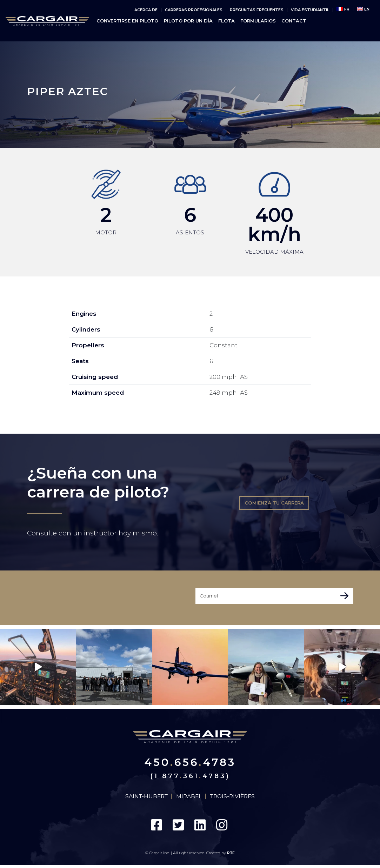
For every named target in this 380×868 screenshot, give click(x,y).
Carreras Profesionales (194, 10)
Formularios (258, 21)
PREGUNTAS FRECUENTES (257, 10)
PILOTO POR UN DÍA (188, 21)
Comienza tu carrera (274, 502)
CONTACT (294, 21)
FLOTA (226, 21)
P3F (231, 856)
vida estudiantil (310, 10)
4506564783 (190, 763)
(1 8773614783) (190, 777)
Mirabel (190, 798)
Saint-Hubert (144, 798)
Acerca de (146, 10)
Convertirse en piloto (127, 21)
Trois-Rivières (236, 798)
